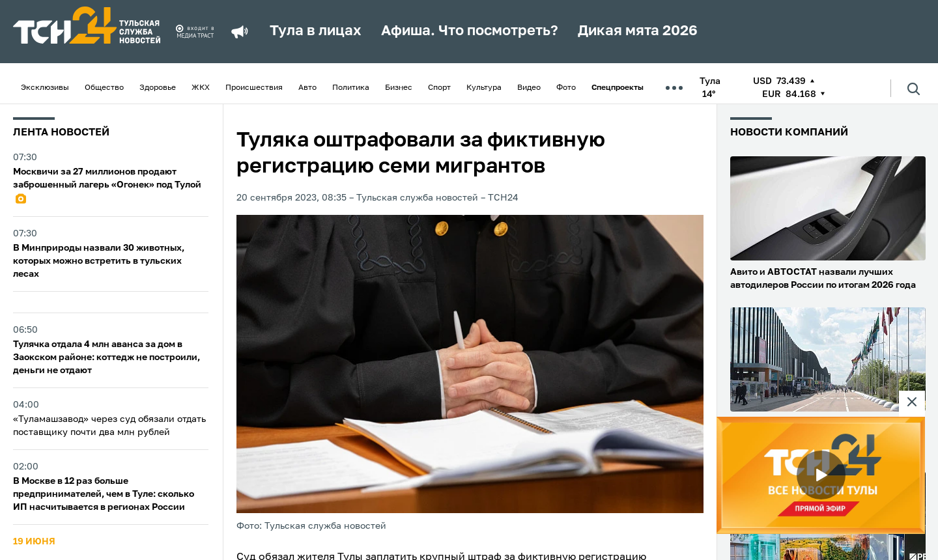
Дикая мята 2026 (638, 31)
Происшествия (254, 88)
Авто (307, 88)
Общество (104, 88)
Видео (529, 88)
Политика (351, 88)
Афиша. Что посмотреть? (470, 31)
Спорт (439, 88)
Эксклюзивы (45, 88)
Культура (484, 88)
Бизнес (399, 88)
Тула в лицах (316, 31)
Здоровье (158, 88)
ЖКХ (201, 88)
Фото (566, 88)
